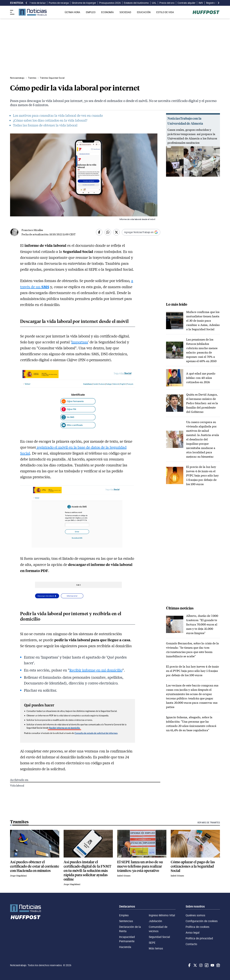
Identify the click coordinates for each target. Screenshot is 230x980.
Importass (80, 342)
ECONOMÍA (107, 12)
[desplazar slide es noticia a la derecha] (218, 3)
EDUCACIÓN (144, 12)
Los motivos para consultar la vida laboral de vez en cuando (58, 115)
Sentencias (126, 921)
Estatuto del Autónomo (136, 3)
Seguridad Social (159, 937)
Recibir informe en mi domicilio (96, 670)
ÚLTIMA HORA (72, 12)
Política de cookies (197, 927)
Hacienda (125, 947)
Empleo (124, 915)
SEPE (152, 943)
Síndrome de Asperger (84, 3)
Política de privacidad (199, 938)
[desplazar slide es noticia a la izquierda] (26, 3)
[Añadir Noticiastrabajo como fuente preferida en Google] (141, 232)
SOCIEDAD (125, 12)
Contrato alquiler (187, 3)
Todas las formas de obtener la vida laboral (45, 125)
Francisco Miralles (32, 230)
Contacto (191, 944)
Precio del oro (167, 3)
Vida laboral (17, 785)
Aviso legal (193, 933)
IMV (201, 3)
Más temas (156, 948)
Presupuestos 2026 (110, 3)
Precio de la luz (37, 3)
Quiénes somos (195, 915)
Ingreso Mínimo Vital (162, 915)
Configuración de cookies (202, 921)
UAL (154, 3)
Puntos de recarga (59, 3)
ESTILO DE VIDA (165, 12)
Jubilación (155, 921)
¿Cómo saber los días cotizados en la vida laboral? (50, 120)
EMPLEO (91, 12)
